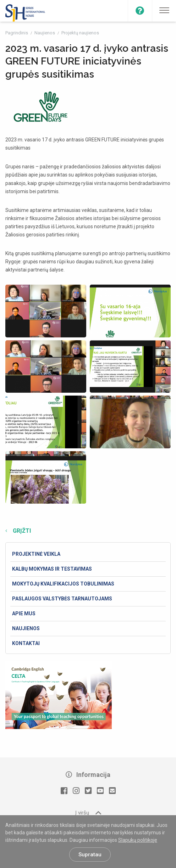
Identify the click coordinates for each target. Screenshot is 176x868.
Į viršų (88, 813)
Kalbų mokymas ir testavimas (52, 569)
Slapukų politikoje (138, 840)
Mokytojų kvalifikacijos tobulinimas (63, 584)
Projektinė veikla (36, 554)
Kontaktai (26, 643)
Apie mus (24, 614)
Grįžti (21, 531)
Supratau (90, 855)
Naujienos (45, 33)
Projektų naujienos (80, 33)
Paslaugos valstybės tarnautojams (62, 599)
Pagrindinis (17, 33)
